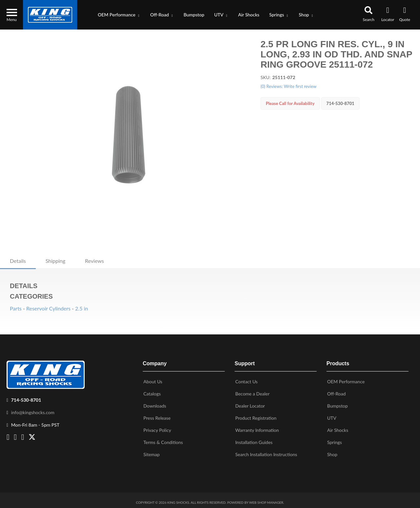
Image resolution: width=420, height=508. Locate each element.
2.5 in (82, 308)
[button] (119, 15)
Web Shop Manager (266, 500)
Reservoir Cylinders (48, 308)
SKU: (266, 77)
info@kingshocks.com (33, 410)
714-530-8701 (26, 397)
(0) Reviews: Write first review (288, 86)
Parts (16, 308)
